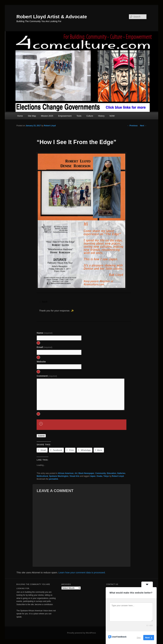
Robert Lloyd (50, 126)
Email (44, 347)
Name (44, 333)
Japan (93, 476)
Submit (41, 436)
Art (76, 473)
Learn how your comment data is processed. (82, 572)
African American (66, 473)
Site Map (32, 116)
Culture (90, 116)
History (101, 116)
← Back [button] (43, 302)
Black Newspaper (86, 473)
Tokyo (106, 476)
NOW (112, 116)
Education (111, 473)
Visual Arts (74, 476)
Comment (47, 376)
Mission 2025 (47, 116)
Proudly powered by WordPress (81, 633)
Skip (139, 638)
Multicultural (42, 476)
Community (101, 473)
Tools (79, 116)
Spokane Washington (59, 476)
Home (20, 116)
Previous (132, 126)
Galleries (121, 473)
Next (143, 126)
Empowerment (65, 116)
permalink (54, 479)
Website (41, 362)
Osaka (99, 476)
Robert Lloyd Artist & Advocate (52, 17)
